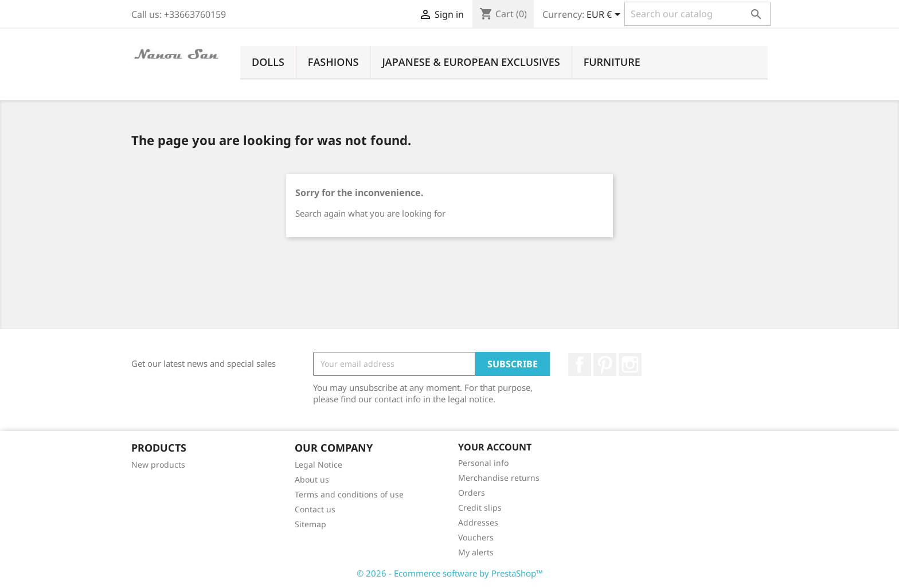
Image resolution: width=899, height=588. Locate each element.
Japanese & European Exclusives (471, 62)
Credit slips (480, 507)
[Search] (697, 14)
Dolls (268, 62)
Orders (472, 493)
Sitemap (310, 524)
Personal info (483, 463)
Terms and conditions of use (349, 494)
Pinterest (605, 364)
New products (158, 464)
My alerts (476, 552)
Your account (495, 447)
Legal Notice (318, 464)
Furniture (612, 62)
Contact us (315, 509)
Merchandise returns (499, 478)
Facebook (580, 364)
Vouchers (476, 537)
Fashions (333, 62)
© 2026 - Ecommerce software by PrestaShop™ (450, 573)
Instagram (630, 364)
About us (312, 479)
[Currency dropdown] (605, 15)
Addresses (478, 522)
